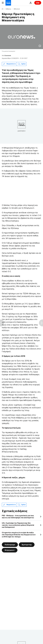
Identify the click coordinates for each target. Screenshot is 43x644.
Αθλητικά (17, 9)
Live (38, 3)
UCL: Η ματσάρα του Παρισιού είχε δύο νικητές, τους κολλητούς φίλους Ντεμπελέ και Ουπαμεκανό (18, 525)
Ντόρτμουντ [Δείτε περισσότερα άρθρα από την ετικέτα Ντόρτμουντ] (10, 550)
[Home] (3, 9)
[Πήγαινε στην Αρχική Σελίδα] (8, 3)
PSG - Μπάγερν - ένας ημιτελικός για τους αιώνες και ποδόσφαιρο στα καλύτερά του (18, 517)
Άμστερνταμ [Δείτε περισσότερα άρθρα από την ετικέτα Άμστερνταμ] (27, 544)
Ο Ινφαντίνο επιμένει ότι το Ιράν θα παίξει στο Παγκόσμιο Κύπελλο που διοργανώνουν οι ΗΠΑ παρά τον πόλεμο (19, 535)
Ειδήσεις (8, 9)
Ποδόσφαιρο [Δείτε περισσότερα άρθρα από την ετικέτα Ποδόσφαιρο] (10, 544)
